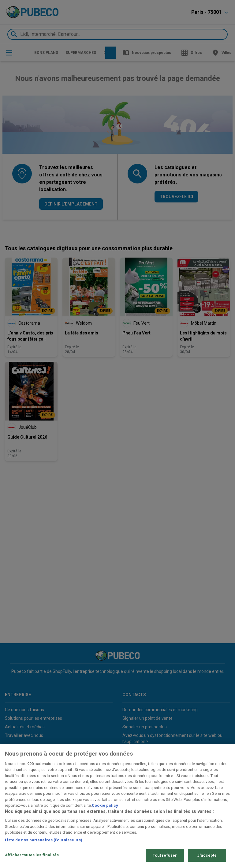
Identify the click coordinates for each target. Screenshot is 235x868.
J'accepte (207, 855)
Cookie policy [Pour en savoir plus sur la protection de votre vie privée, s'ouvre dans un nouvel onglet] (105, 805)
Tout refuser (165, 855)
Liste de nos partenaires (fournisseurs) (44, 840)
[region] (117, 806)
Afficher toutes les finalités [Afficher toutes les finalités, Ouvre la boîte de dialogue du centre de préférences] (32, 855)
